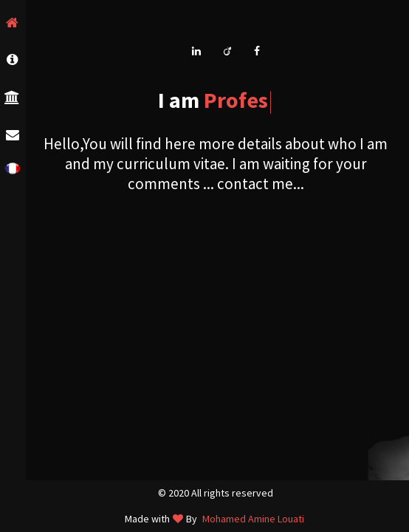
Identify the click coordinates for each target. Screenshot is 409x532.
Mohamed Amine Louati (253, 519)
